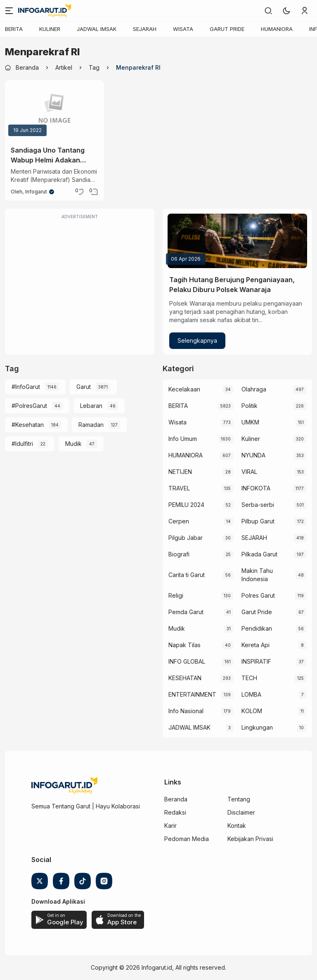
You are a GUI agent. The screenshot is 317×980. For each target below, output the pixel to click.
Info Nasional (186, 711)
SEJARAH (145, 29)
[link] (268, 11)
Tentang (239, 799)
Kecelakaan (184, 389)
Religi (176, 595)
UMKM (250, 422)
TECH (249, 678)
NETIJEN (180, 472)
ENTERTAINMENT (192, 694)
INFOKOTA (256, 488)
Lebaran (91, 406)
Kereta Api (255, 645)
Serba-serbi (258, 505)
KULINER (50, 29)
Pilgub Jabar (186, 538)
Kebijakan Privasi (250, 839)
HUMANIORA (277, 29)
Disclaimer (241, 812)
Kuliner (251, 439)
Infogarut (36, 192)
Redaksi (175, 812)
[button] (286, 11)
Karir (170, 826)
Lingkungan (257, 727)
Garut (84, 387)
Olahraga (254, 389)
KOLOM (252, 711)
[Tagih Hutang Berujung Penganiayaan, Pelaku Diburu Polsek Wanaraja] (237, 241)
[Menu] (9, 11)
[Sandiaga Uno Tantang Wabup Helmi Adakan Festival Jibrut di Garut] (54, 110)
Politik (250, 406)
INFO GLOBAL (187, 661)
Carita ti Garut (187, 575)
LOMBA (251, 694)
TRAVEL (179, 488)
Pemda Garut (186, 612)
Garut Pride (257, 612)
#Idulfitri (22, 444)
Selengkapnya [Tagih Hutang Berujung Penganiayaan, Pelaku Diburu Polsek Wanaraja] (197, 340)
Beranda (176, 799)
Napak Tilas (185, 645)
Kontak (237, 826)
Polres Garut (258, 595)
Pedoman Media (187, 839)
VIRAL (249, 472)
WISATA (183, 29)
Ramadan (91, 425)
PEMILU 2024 (186, 505)
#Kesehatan (28, 425)
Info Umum (183, 439)
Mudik (73, 444)
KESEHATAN (185, 678)
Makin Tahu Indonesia (257, 575)
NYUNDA (253, 455)
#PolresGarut (29, 406)
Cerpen (179, 521)
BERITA (14, 29)
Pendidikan (257, 628)
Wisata (177, 422)
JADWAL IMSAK (97, 29)
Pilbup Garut (258, 521)
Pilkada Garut (259, 554)
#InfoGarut (26, 387)
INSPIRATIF (256, 661)
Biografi (179, 554)
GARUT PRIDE (227, 29)
